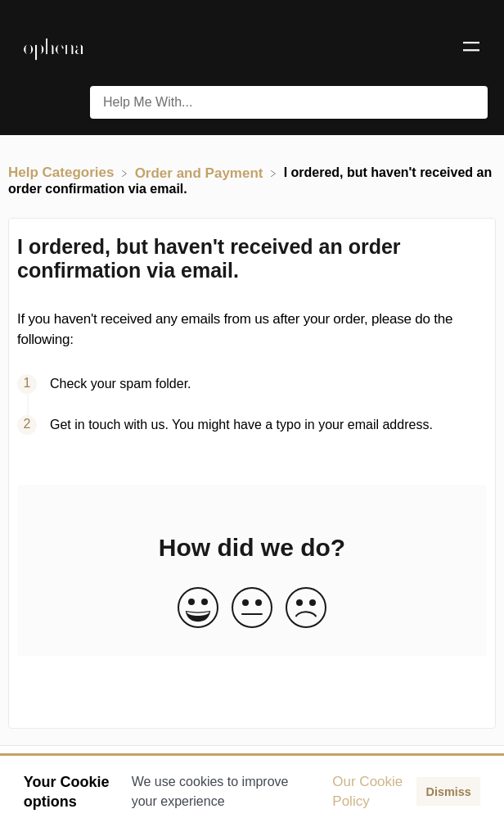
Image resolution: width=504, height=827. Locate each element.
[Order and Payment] (201, 172)
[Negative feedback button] (306, 609)
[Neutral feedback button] (252, 609)
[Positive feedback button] (198, 609)
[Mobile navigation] (471, 49)
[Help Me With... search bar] (289, 102)
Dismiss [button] (448, 792)
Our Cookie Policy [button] (367, 791)
